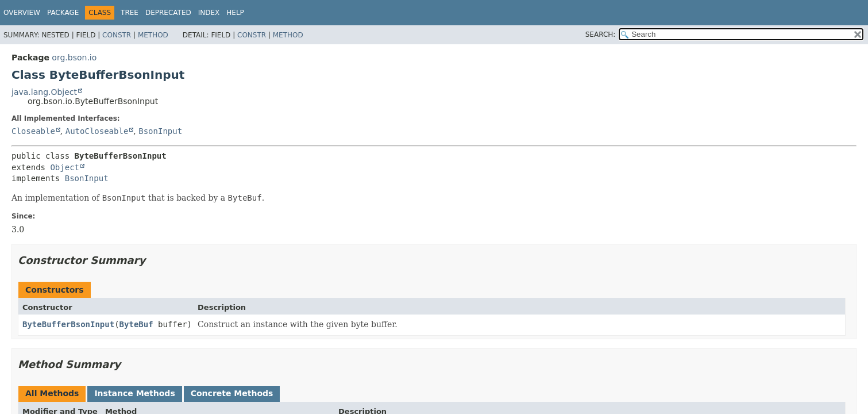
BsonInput (160, 131)
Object (65, 167)
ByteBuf (136, 324)
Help (235, 13)
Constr (117, 35)
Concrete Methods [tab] (232, 393)
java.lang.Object (44, 92)
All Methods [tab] (52, 393)
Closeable (33, 131)
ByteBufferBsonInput (68, 324)
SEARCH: (601, 34)
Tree (130, 13)
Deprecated (168, 13)
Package (63, 13)
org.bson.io (74, 57)
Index (209, 13)
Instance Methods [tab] (134, 393)
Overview (22, 13)
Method (153, 35)
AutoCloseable (97, 131)
